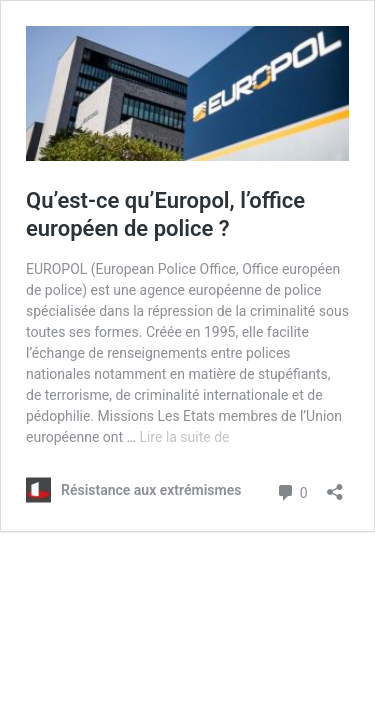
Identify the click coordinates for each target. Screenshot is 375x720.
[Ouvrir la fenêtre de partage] (335, 485)
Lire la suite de (184, 437)
